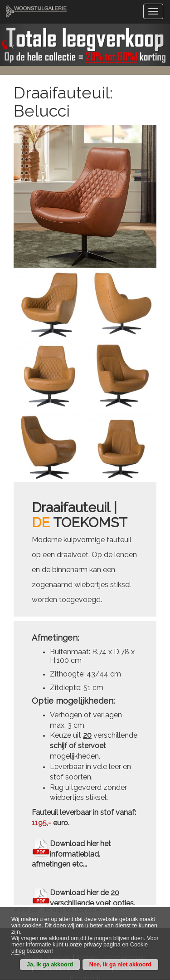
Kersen (59, 880)
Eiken (33, 880)
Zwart (125, 890)
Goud (82, 890)
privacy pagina (102, 945)
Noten (87, 880)
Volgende (80, 831)
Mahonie (51, 890)
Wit (104, 890)
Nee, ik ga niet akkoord (120, 965)
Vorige (29, 831)
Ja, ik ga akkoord (50, 965)
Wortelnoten (125, 880)
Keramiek (85, 900)
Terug (52, 831)
